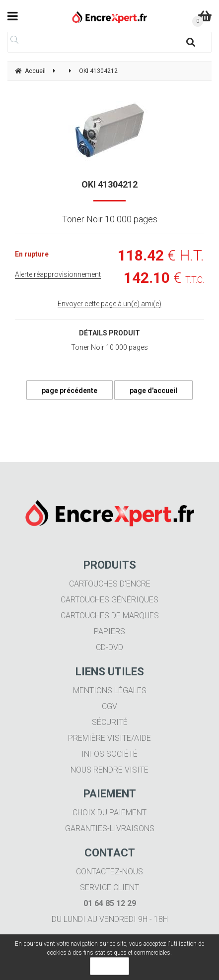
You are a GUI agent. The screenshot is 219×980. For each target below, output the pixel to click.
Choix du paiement (109, 813)
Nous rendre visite (109, 770)
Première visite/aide (109, 738)
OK (109, 966)
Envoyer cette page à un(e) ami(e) (109, 304)
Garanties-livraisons (110, 828)
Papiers (109, 631)
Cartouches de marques (110, 616)
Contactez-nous (109, 872)
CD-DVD (109, 647)
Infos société (109, 754)
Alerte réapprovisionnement (58, 274)
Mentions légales (110, 690)
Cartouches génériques (109, 600)
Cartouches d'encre (110, 584)
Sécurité (110, 722)
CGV (109, 706)
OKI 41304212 (109, 184)
